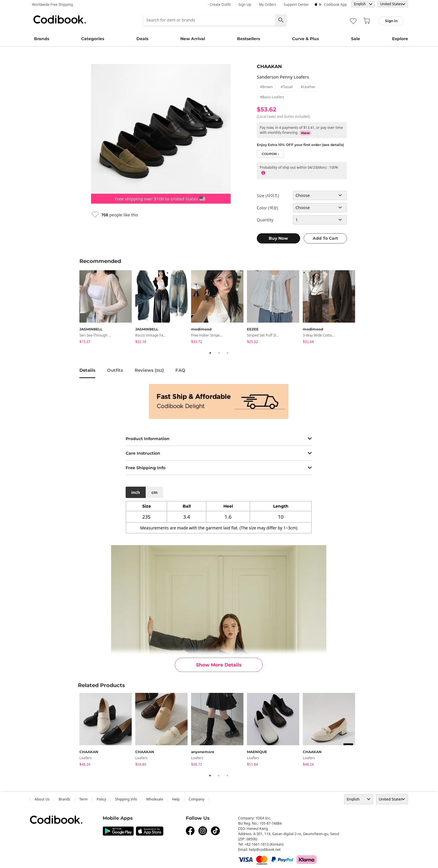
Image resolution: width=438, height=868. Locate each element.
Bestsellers (249, 39)
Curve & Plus (305, 39)
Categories (93, 39)
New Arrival (193, 39)
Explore (400, 39)
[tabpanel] (107, 308)
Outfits (115, 370)
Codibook (60, 19)
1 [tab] (210, 353)
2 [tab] (219, 353)
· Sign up (244, 5)
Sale (356, 39)
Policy (101, 799)
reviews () (149, 370)
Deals (142, 39)
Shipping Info (126, 799)
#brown (266, 87)
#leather (308, 87)
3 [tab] (228, 353)
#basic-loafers (272, 97)
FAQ (180, 370)
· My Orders (267, 5)
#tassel (287, 87)
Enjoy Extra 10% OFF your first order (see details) (300, 145)
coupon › (270, 154)
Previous (75, 308)
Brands (42, 39)
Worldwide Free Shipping (52, 5)
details (87, 370)
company (197, 799)
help (176, 799)
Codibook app (335, 5)
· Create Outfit (219, 5)
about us (42, 799)
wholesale (155, 799)
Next (363, 308)
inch (136, 492)
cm (154, 492)
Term (84, 799)
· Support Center (295, 5)
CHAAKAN (269, 66)
